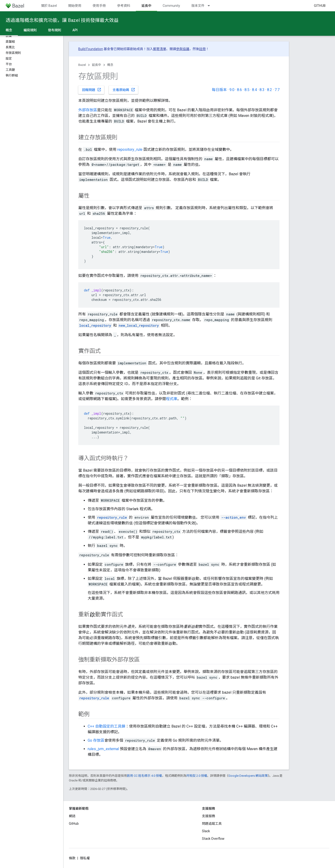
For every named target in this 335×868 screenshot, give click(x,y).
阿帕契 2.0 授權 (197, 776)
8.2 (270, 90)
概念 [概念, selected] (9, 30)
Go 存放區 (96, 740)
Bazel (82, 65)
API (75, 30)
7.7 (277, 90)
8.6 (239, 90)
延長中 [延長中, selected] (146, 6)
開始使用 (75, 6)
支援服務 (209, 816)
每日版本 (219, 90)
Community (171, 6)
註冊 (202, 49)
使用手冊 (99, 6)
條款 (72, 858)
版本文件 (198, 6)
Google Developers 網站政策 (248, 776)
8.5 (247, 90)
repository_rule (130, 149)
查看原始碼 (124, 90)
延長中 (97, 65)
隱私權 (85, 858)
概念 (110, 65)
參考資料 (124, 6)
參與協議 (183, 49)
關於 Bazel (49, 6)
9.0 (232, 90)
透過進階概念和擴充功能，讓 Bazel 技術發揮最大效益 (62, 20)
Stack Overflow (213, 839)
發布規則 (55, 30)
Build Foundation (91, 49)
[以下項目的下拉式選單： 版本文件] (211, 6)
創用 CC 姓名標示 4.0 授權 (144, 776)
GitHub (320, 6)
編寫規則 (30, 30)
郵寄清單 (160, 49)
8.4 (254, 90)
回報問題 (92, 90)
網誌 (72, 816)
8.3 (262, 90)
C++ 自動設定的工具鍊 (106, 726)
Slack (206, 831)
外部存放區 (88, 110)
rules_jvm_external (103, 749)
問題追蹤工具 (212, 824)
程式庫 (172, 399)
